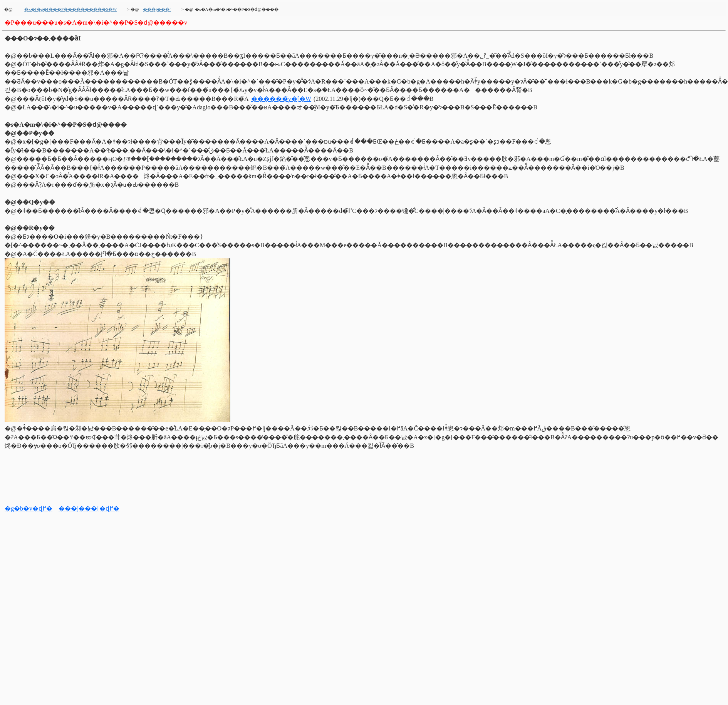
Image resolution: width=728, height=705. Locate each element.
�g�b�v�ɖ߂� (29, 508)
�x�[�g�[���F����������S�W (70, 9)
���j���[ (157, 9)
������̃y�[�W (281, 99)
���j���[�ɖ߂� (89, 508)
